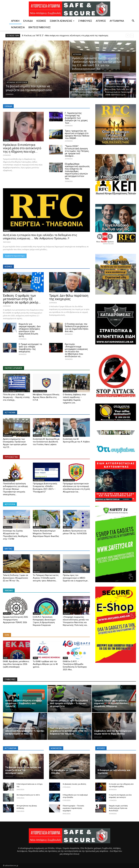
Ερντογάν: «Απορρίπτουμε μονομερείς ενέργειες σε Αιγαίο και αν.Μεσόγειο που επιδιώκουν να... (76, 350)
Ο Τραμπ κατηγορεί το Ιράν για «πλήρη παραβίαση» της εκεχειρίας (30, 348)
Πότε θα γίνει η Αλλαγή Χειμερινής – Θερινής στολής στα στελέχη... (16, 397)
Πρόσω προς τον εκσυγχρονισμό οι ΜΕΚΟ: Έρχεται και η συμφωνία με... (76, 578)
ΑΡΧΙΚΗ (15, 21)
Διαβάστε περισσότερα (15, 256)
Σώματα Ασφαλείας (62, 21)
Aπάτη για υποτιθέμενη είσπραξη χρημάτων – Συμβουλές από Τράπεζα (24, 703)
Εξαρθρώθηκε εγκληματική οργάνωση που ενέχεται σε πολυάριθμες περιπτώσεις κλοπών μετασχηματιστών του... (77, 171)
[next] (132, 36)
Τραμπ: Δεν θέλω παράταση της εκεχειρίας (69, 297)
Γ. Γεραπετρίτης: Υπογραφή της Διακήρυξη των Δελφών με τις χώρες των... (76, 118)
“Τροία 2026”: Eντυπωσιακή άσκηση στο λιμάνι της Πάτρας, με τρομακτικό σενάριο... (77, 151)
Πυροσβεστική (9, 480)
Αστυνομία (77, 54)
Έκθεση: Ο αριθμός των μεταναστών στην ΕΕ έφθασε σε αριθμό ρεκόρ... (22, 299)
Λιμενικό (109, 78)
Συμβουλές (85, 21)
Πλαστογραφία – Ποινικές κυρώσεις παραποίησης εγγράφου (73, 808)
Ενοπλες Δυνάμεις (10, 391)
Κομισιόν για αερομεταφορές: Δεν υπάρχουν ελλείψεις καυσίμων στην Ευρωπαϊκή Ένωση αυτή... (30, 330)
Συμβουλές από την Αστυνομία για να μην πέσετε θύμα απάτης (113, 732)
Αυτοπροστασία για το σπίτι (28, 795)
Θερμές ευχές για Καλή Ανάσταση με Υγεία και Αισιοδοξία (118, 808)
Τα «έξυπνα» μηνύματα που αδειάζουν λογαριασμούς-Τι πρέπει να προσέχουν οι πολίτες (25, 731)
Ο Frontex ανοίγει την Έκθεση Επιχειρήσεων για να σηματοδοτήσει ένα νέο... (77, 328)
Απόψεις (101, 21)
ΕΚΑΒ (5, 658)
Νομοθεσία (18, 27)
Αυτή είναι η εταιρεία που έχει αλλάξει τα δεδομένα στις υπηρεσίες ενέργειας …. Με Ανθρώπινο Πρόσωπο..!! (40, 237)
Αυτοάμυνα (117, 21)
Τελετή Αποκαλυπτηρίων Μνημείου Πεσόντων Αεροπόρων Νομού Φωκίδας (46, 533)
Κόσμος (41, 21)
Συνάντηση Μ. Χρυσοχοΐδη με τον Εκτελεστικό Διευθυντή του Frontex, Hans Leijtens (46, 442)
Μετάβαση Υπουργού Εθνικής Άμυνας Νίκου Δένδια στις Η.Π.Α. (46, 397)
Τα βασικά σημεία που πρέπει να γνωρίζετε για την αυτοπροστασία (23, 770)
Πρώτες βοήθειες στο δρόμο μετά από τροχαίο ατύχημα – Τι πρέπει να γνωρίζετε (69, 703)
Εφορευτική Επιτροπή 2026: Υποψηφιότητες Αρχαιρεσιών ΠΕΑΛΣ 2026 (16, 620)
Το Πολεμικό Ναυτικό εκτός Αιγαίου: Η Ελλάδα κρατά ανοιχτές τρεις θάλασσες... (46, 578)
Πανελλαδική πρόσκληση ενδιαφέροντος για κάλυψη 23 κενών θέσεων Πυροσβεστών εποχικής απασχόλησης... (15, 489)
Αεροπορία (8, 527)
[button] (133, 21)
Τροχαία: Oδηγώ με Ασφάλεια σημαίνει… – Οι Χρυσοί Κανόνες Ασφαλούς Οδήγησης (112, 703)
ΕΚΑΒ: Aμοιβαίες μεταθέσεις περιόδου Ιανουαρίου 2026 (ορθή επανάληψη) (16, 664)
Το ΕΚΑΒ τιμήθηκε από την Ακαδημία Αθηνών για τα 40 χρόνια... (45, 664)
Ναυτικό (7, 572)
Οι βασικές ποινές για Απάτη (74, 784)
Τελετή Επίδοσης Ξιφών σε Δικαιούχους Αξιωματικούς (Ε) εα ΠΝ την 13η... (16, 578)
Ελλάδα (28, 21)
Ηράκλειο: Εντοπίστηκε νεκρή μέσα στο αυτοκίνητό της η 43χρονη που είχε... (22, 148)
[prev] (128, 36)
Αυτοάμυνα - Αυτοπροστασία (17, 82)
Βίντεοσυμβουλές (40, 27)
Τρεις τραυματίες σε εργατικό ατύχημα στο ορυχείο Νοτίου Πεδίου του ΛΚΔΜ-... (77, 134)
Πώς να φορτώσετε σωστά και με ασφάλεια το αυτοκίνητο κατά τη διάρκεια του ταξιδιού (68, 731)
